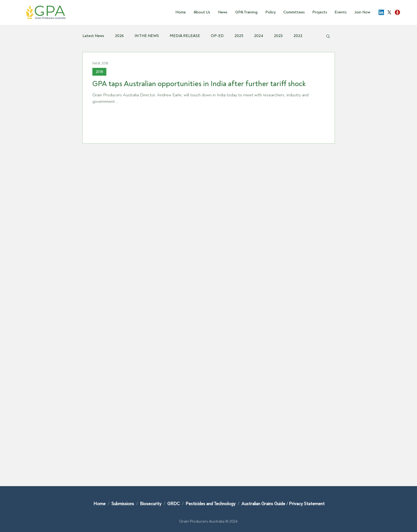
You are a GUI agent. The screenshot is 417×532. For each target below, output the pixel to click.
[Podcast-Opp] (397, 12)
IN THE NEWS (147, 36)
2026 (119, 36)
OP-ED (217, 36)
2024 (259, 36)
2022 (298, 36)
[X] (389, 12)
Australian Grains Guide (264, 504)
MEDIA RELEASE (185, 36)
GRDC (173, 504)
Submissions (123, 504)
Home (99, 504)
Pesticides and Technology (211, 504)
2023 (278, 36)
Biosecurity (151, 504)
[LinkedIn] (381, 12)
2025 (239, 36)
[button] (201, 12)
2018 (99, 72)
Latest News (93, 36)
